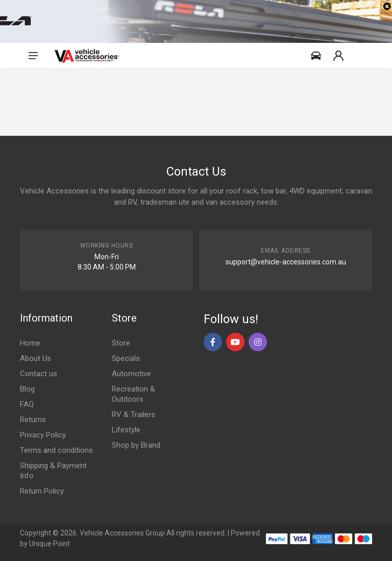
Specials (126, 358)
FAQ (27, 404)
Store (121, 343)
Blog (27, 389)
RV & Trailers (133, 414)
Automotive (131, 374)
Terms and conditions (56, 450)
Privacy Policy (43, 435)
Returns (33, 420)
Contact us (39, 374)
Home (30, 343)
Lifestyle (126, 430)
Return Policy (42, 491)
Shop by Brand (136, 445)
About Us (35, 358)
